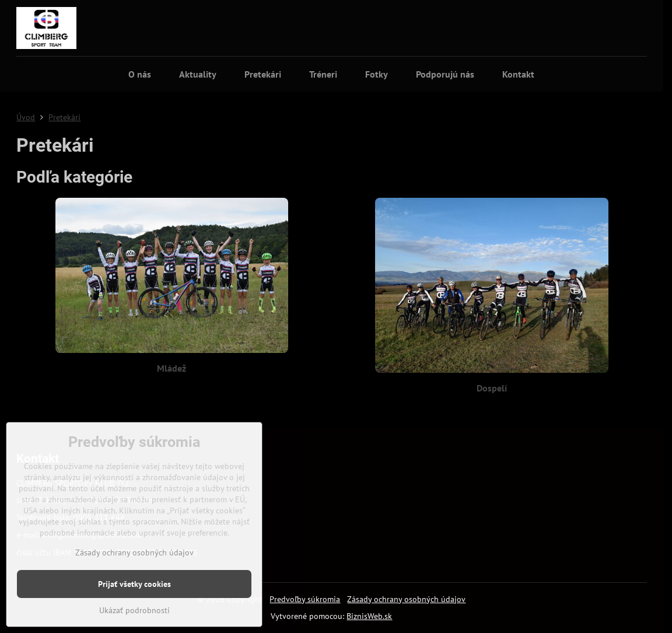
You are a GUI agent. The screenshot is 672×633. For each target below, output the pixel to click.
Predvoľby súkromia (305, 599)
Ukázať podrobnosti (134, 610)
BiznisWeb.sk (369, 616)
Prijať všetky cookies (134, 584)
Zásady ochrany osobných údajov (406, 599)
